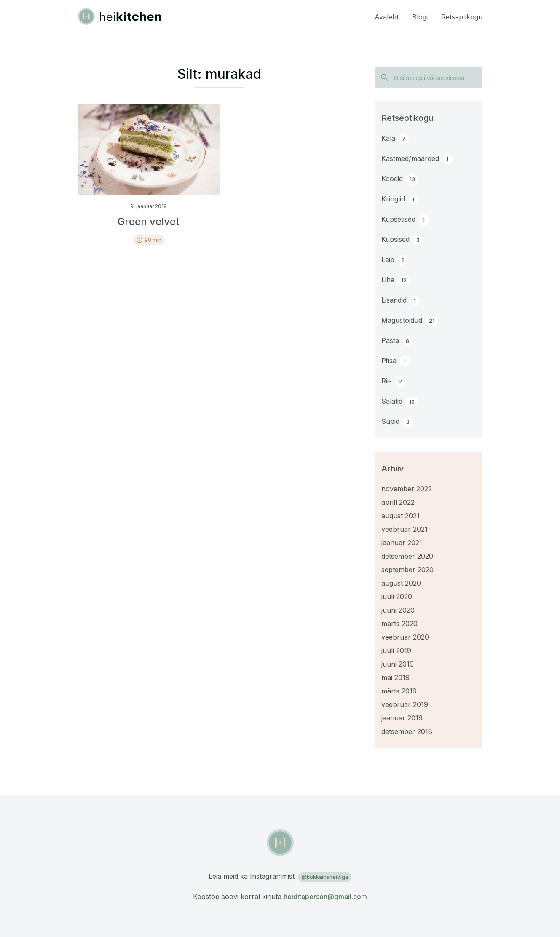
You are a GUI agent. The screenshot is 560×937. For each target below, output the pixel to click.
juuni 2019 (398, 664)
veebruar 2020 (405, 637)
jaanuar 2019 (402, 718)
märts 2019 (399, 691)
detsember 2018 (407, 731)
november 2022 (407, 489)
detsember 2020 (407, 556)
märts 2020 (399, 624)
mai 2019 (395, 677)
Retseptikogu (462, 17)
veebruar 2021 (405, 529)
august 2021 (401, 516)
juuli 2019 (396, 651)
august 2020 (401, 583)
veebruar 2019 (405, 704)
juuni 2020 (398, 610)
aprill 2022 (398, 502)
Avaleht (387, 17)
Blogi (420, 17)
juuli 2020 (397, 597)
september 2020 (407, 570)
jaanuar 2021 (402, 543)
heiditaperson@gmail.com (325, 897)
